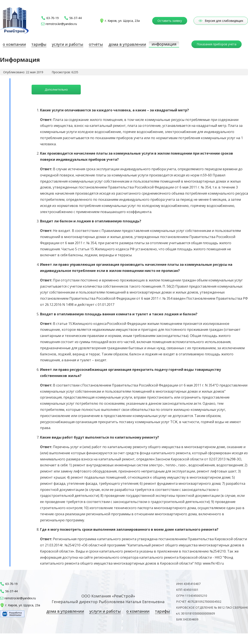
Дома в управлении (127, 44)
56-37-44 (75, 18)
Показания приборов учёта (217, 44)
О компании (14, 44)
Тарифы (39, 44)
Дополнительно (56, 89)
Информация (164, 44)
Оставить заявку (170, 21)
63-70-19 (53, 18)
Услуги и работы (68, 44)
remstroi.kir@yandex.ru (61, 24)
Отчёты (96, 44)
